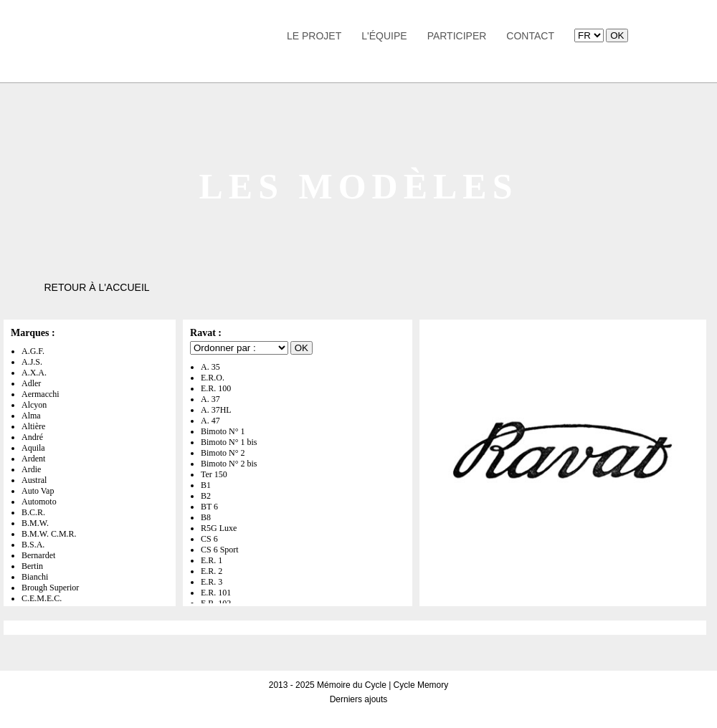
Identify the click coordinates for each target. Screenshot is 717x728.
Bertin (32, 566)
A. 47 (210, 421)
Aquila (33, 448)
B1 (206, 485)
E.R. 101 (216, 593)
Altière (33, 426)
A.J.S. (32, 362)
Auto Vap (38, 491)
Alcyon (34, 405)
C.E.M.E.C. (42, 598)
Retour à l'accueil (96, 287)
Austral (34, 480)
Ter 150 (214, 474)
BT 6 (209, 507)
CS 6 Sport (220, 550)
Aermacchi (41, 394)
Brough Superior (50, 588)
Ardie (31, 469)
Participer (457, 36)
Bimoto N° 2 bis (229, 464)
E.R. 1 (212, 560)
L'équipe (384, 36)
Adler (31, 383)
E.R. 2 (212, 571)
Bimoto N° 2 (223, 453)
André (32, 437)
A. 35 (210, 367)
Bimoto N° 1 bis (229, 442)
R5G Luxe (219, 528)
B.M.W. (35, 523)
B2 (206, 496)
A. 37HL (216, 410)
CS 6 (209, 539)
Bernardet (38, 555)
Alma (31, 416)
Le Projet (314, 36)
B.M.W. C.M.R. (49, 534)
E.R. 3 (212, 582)
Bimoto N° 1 (223, 431)
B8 (206, 517)
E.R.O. (213, 378)
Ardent (33, 459)
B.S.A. (33, 545)
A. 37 (210, 399)
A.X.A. (34, 373)
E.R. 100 (216, 388)
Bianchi (35, 577)
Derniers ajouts (359, 699)
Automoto (39, 502)
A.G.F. (33, 351)
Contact (530, 36)
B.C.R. (33, 512)
